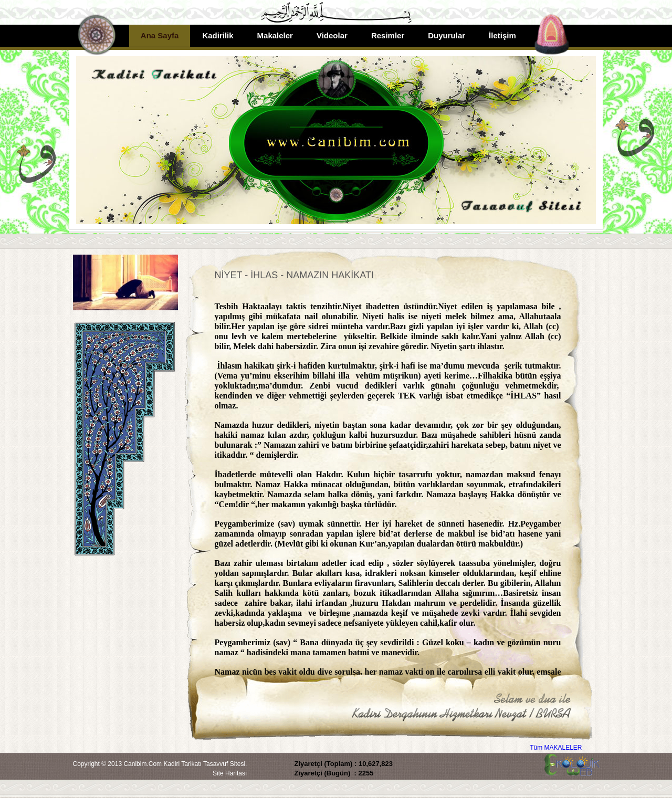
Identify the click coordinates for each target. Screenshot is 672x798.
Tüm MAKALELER (556, 748)
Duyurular (447, 35)
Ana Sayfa (160, 35)
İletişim (502, 35)
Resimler (388, 35)
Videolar (332, 35)
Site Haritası (230, 773)
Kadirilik (218, 35)
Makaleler (275, 35)
